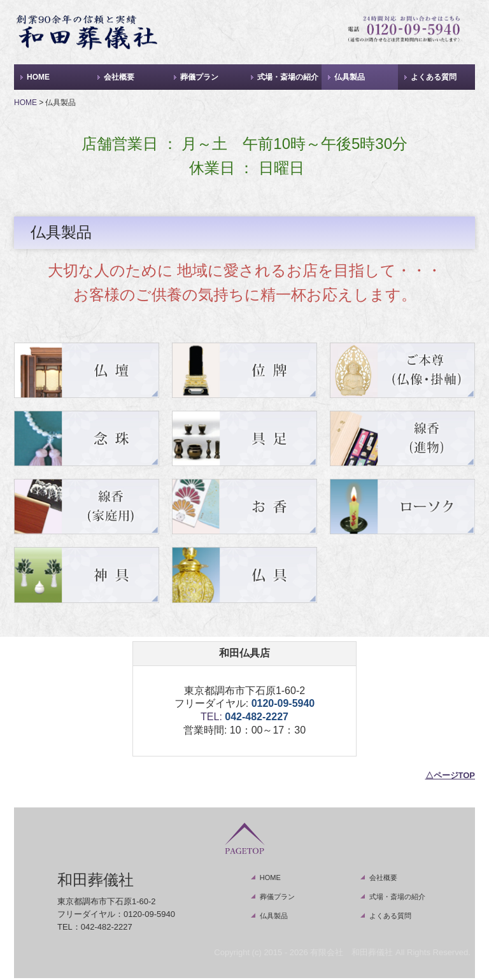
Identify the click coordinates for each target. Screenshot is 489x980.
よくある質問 (434, 77)
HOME (38, 77)
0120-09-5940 (283, 703)
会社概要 (119, 77)
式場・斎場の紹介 (288, 77)
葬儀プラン (199, 77)
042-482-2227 (257, 717)
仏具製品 (350, 77)
